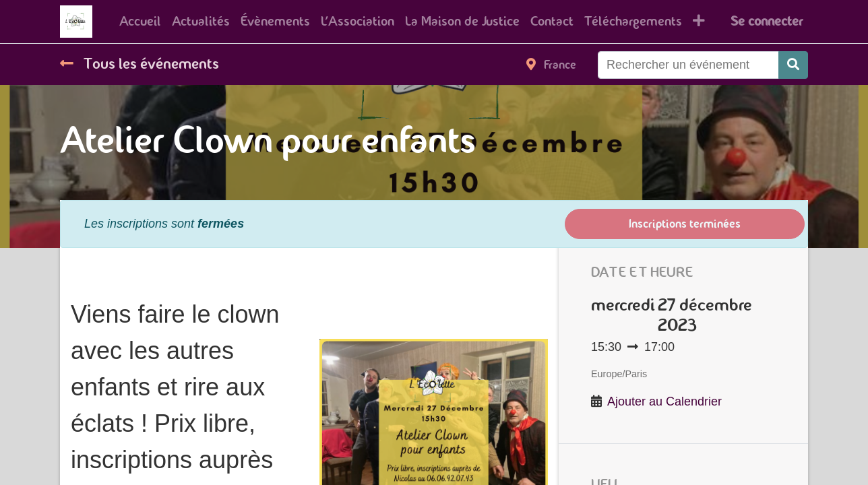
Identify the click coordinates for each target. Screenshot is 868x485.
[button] (699, 22)
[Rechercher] (793, 65)
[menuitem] (140, 22)
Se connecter (767, 21)
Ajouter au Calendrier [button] (664, 401)
